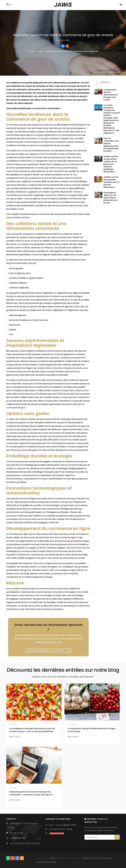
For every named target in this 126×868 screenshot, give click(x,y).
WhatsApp (62, 651)
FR (9, 4)
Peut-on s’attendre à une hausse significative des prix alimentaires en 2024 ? (111, 145)
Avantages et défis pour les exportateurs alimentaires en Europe (111, 198)
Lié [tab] (97, 82)
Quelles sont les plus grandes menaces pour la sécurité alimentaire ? (111, 182)
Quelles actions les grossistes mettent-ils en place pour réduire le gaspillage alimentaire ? (111, 164)
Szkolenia (52, 862)
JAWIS (53, 858)
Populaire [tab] (105, 82)
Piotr (94, 858)
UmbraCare (87, 858)
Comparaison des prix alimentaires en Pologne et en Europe (111, 95)
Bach (99, 858)
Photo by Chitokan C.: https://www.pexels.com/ (109, 72)
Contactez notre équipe (39, 651)
